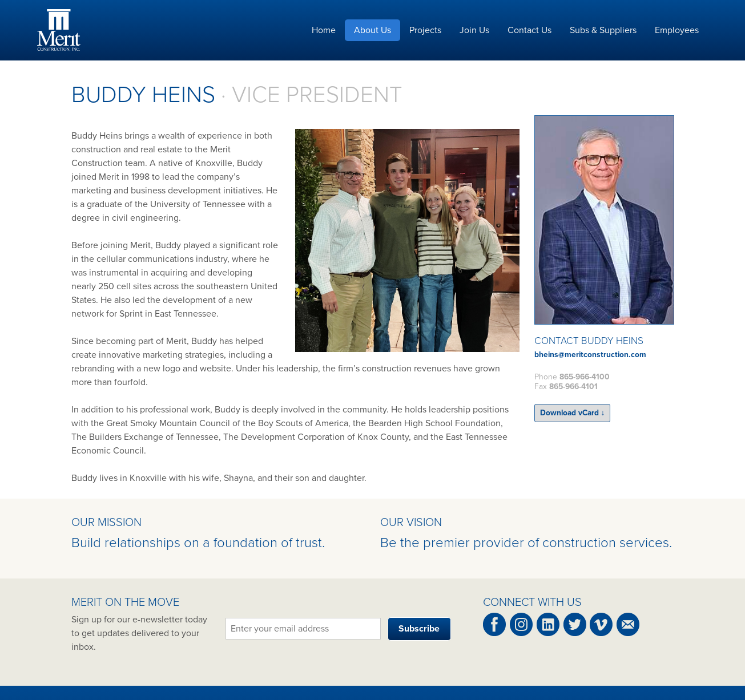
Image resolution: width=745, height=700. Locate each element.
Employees (677, 30)
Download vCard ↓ (573, 413)
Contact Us (529, 30)
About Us (372, 30)
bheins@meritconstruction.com (590, 355)
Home (324, 30)
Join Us (474, 30)
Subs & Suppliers (603, 30)
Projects (425, 30)
